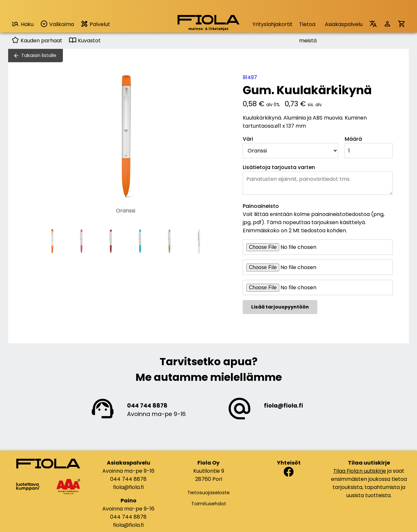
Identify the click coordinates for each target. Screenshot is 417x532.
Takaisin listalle (39, 55)
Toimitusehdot (209, 504)
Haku (22, 24)
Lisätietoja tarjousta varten (279, 167)
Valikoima (57, 24)
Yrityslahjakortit (273, 24)
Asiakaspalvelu (344, 24)
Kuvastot (85, 41)
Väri (248, 139)
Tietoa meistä (308, 27)
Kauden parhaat (37, 41)
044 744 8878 (147, 406)
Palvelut (95, 24)
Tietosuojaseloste (208, 493)
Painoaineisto (261, 206)
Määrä (353, 139)
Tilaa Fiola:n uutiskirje (360, 471)
